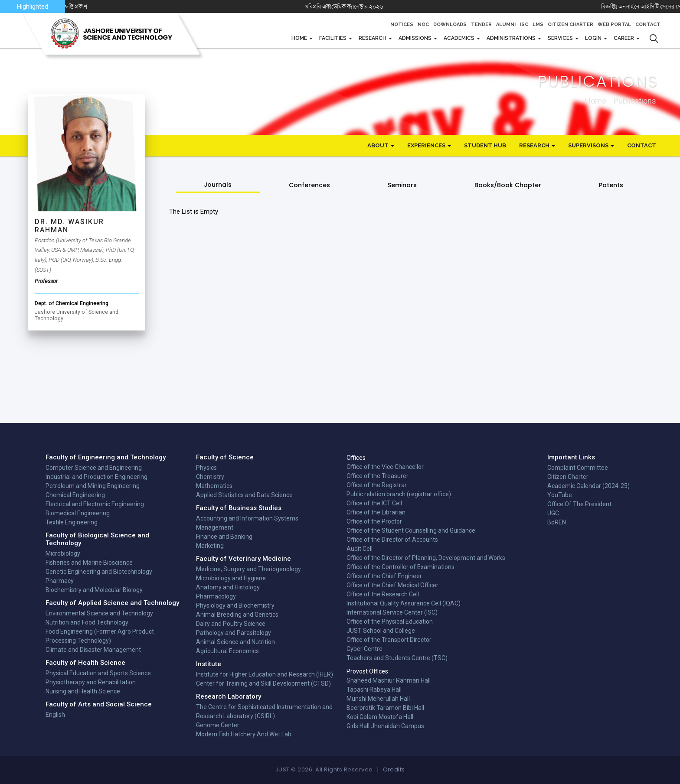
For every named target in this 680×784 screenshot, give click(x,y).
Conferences (309, 185)
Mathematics (214, 486)
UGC (553, 513)
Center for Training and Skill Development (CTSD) (263, 683)
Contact (648, 24)
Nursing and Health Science (83, 691)
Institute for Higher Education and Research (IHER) (265, 674)
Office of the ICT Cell (374, 503)
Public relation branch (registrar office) (399, 494)
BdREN (557, 522)
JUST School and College (381, 631)
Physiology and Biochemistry (235, 605)
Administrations (512, 38)
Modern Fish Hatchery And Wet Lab (244, 734)
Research (373, 38)
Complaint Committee (578, 468)
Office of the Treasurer (378, 476)
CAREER (624, 38)
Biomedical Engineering (78, 513)
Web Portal (614, 24)
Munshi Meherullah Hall (378, 699)
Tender (481, 24)
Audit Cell (360, 549)
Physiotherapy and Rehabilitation (91, 682)
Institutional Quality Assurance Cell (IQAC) (404, 603)
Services (561, 38)
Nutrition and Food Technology (87, 622)
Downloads (450, 24)
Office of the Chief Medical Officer (392, 585)
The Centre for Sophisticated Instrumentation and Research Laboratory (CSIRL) (264, 711)
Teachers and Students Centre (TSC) (397, 658)
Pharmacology (216, 596)
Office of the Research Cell (383, 594)
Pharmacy (60, 581)
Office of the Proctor (374, 521)
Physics (206, 468)
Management (215, 527)
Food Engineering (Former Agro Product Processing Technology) (100, 636)
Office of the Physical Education (390, 621)
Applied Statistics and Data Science (244, 495)
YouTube (560, 495)
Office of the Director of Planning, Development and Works (426, 558)
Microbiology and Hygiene (231, 578)
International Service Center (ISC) (392, 612)
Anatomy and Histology (228, 587)
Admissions (416, 38)
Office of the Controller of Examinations (400, 567)
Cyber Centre (365, 649)
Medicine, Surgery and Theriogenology (248, 569)
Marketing (210, 546)
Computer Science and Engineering (94, 468)
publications (635, 100)
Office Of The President (579, 504)
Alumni (506, 24)
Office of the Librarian (376, 512)
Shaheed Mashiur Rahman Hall (389, 680)
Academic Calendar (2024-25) (588, 486)
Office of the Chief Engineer (384, 576)
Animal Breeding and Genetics (237, 615)
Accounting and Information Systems (247, 518)
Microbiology (63, 553)
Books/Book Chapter (508, 185)
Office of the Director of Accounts (392, 540)
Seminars (402, 185)
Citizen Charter (570, 24)
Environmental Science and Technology (99, 613)
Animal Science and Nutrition (235, 642)
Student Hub (485, 145)
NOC (423, 24)
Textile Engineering (72, 522)
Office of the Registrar (377, 485)
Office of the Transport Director (389, 640)
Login (594, 38)
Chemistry (210, 477)
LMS (538, 24)
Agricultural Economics (227, 651)
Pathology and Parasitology (234, 633)
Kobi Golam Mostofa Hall (380, 717)
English (55, 715)
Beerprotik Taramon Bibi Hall (385, 708)
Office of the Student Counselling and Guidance (411, 530)
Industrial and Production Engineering (96, 477)
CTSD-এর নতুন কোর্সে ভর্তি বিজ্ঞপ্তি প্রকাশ (65, 7)
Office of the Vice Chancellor (385, 467)
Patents (611, 185)
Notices (402, 24)
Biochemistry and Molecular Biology (94, 590)
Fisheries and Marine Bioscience (89, 563)
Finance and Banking (224, 537)
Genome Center (218, 725)
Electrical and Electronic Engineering (95, 504)
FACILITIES (333, 38)
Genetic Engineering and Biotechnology (99, 572)
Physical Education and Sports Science (98, 673)
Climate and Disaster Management (93, 650)
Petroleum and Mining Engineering (93, 486)
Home (300, 38)
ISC (524, 24)
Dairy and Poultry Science (231, 624)
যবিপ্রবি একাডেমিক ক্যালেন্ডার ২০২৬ (367, 7)
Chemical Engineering (75, 495)
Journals (218, 185)
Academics (460, 38)
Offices (356, 458)
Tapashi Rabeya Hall (374, 690)
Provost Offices (367, 671)
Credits (394, 769)
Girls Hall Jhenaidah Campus (385, 726)
